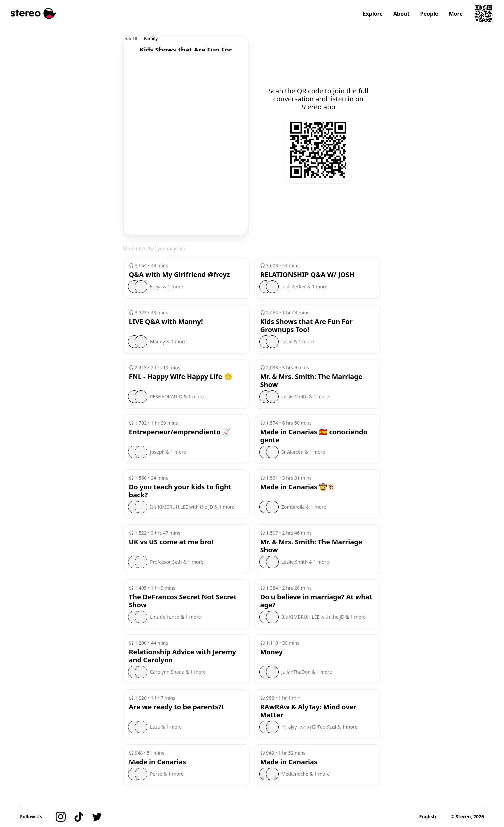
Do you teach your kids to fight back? (180, 491)
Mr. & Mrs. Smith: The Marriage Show (311, 381)
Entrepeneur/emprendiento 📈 (180, 432)
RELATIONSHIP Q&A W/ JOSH (308, 275)
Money (272, 652)
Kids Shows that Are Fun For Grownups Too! (307, 326)
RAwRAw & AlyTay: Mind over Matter (309, 711)
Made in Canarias (158, 762)
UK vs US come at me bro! (171, 542)
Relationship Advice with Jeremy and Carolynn (182, 656)
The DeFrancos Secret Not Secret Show (183, 601)
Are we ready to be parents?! (176, 707)
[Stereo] (33, 14)
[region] (186, 43)
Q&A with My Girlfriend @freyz (179, 275)
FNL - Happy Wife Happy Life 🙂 (181, 377)
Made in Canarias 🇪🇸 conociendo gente (314, 436)
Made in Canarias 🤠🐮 (298, 487)
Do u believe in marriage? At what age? (316, 601)
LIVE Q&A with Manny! (166, 322)
